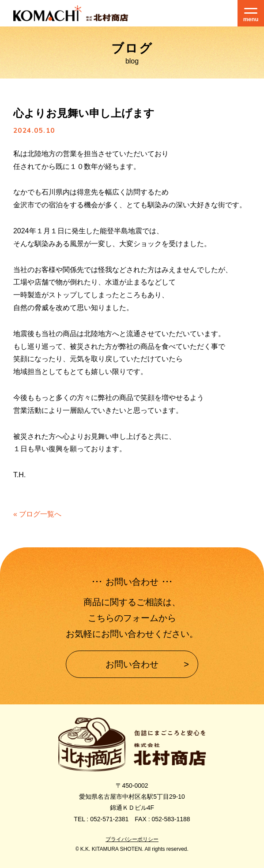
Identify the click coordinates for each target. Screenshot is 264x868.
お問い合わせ (132, 664)
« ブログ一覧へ (37, 514)
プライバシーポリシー (132, 839)
